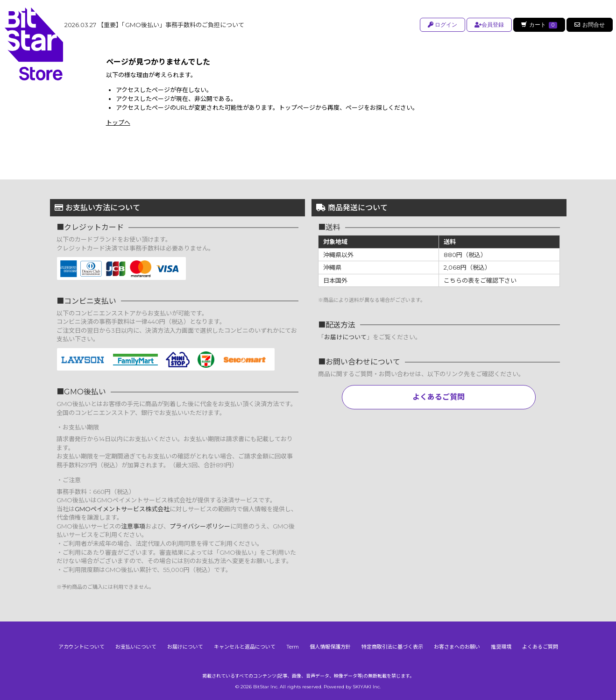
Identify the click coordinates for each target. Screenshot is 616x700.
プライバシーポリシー (200, 526)
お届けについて (345, 337)
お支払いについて (136, 647)
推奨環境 (501, 647)
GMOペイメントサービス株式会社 (122, 509)
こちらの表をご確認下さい (480, 280)
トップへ (118, 122)
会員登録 (488, 25)
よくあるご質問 (439, 397)
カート (538, 25)
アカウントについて (81, 647)
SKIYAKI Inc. (367, 687)
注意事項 (133, 526)
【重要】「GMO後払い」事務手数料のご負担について (154, 25)
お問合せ (590, 25)
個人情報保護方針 (330, 647)
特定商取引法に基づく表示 (392, 647)
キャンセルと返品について (245, 647)
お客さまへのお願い (457, 647)
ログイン (441, 25)
